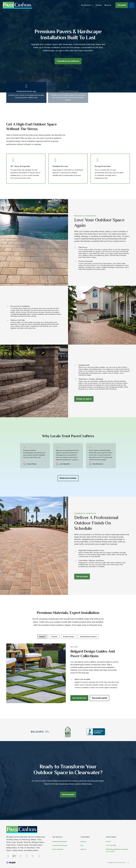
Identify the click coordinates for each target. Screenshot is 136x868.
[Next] (126, 456)
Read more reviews (68, 478)
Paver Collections (58, 849)
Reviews (83, 842)
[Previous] (10, 456)
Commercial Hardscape (60, 845)
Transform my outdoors (68, 61)
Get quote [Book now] (122, 5)
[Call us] (132, 5)
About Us (83, 849)
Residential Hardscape (60, 842)
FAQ (82, 845)
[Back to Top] (128, 863)
